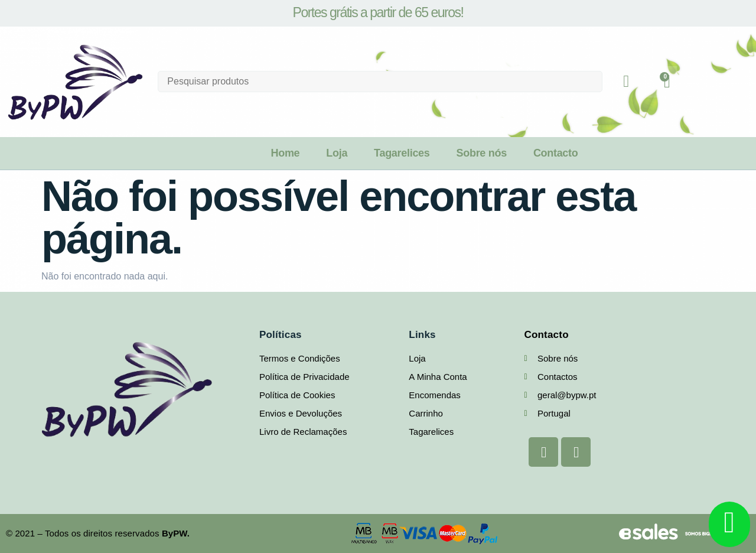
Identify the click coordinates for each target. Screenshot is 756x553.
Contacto (556, 153)
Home (285, 153)
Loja (337, 153)
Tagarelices (402, 153)
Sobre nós (482, 153)
